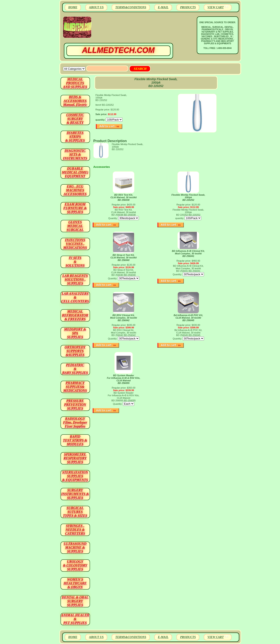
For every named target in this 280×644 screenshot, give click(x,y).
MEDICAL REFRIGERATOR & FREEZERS (75, 315)
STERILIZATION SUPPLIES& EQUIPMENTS (75, 476)
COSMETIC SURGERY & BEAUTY (75, 119)
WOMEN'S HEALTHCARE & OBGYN (75, 583)
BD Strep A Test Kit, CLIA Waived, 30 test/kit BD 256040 (123, 258)
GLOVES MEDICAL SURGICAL (75, 226)
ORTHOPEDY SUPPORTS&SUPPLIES (75, 351)
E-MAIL (163, 7)
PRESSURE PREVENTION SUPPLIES (75, 405)
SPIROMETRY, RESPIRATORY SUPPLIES (75, 458)
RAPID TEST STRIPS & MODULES (75, 440)
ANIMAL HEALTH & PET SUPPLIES (75, 619)
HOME (73, 7)
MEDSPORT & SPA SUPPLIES (75, 333)
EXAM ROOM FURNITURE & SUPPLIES (75, 208)
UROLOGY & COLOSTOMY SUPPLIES (75, 565)
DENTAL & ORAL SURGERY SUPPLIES (75, 601)
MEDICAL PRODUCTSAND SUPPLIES (75, 83)
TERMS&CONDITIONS (131, 7)
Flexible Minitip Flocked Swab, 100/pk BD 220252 (188, 197)
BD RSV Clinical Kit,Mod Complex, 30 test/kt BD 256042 (124, 318)
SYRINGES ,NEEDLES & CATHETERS (75, 530)
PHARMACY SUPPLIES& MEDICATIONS (75, 387)
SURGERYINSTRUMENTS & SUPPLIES (75, 494)
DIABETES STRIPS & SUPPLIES (75, 137)
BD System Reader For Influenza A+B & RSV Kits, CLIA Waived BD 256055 (124, 379)
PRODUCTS (188, 7)
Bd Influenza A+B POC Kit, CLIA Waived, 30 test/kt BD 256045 (188, 318)
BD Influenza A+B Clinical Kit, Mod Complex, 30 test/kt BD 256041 (188, 254)
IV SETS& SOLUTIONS (75, 262)
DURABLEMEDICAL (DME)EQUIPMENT (75, 172)
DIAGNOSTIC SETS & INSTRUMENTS (75, 155)
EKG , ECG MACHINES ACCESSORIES (75, 190)
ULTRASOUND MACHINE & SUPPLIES (75, 548)
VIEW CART (215, 7)
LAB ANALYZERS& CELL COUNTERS (75, 297)
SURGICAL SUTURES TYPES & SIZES (75, 512)
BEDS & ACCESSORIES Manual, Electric (75, 101)
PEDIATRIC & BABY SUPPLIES (75, 369)
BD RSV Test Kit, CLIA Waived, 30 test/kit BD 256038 (123, 197)
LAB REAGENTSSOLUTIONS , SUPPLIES (75, 280)
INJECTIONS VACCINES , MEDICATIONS (75, 244)
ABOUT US (96, 7)
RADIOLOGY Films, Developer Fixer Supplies (75, 422)
